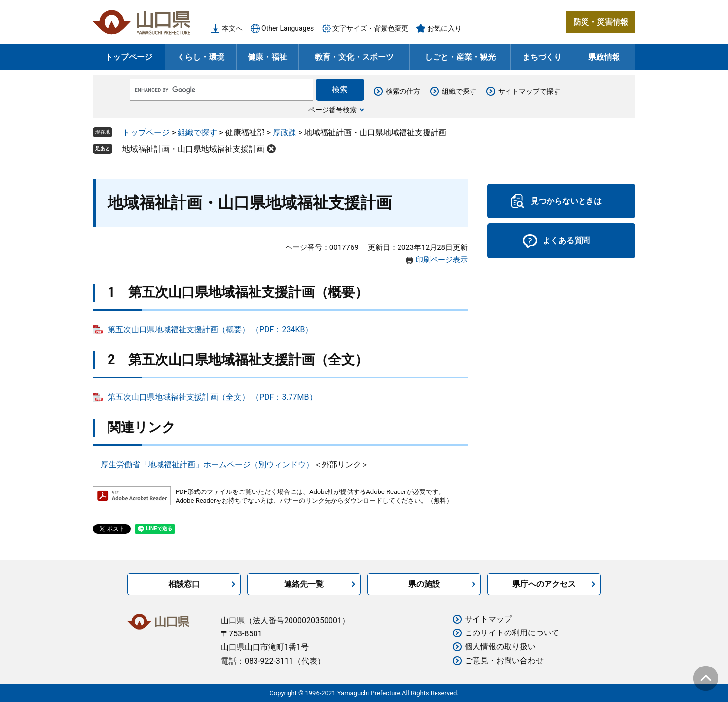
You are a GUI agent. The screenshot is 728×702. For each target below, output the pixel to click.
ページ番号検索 (332, 110)
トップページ (129, 57)
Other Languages (288, 28)
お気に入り (444, 28)
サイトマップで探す (529, 91)
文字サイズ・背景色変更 (370, 28)
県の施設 (424, 584)
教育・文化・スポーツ (354, 57)
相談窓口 (184, 584)
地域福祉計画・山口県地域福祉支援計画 (193, 149)
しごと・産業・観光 (460, 57)
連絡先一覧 (304, 584)
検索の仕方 (403, 91)
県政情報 (604, 57)
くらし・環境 (201, 57)
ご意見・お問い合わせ (504, 660)
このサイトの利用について (512, 633)
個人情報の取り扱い (500, 647)
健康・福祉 (267, 57)
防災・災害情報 (601, 22)
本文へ (232, 28)
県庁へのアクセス (544, 584)
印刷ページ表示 (442, 260)
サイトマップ (488, 619)
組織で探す (459, 91)
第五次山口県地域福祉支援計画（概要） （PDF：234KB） (210, 330)
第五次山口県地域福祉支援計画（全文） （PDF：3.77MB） (212, 397)
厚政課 (285, 132)
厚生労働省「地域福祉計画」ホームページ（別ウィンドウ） (207, 465)
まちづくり (542, 57)
